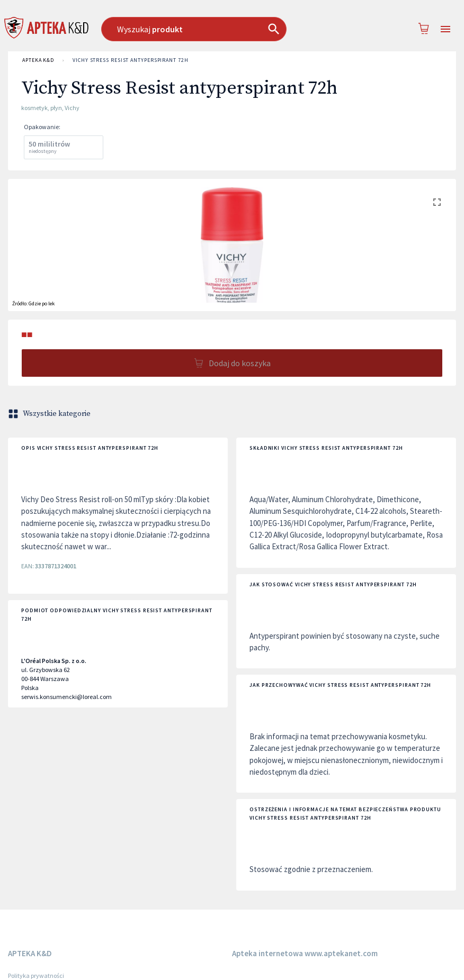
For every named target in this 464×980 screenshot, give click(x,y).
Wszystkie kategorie (50, 414)
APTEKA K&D (38, 60)
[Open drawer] (445, 29)
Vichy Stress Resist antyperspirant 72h (131, 60)
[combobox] (213, 29)
